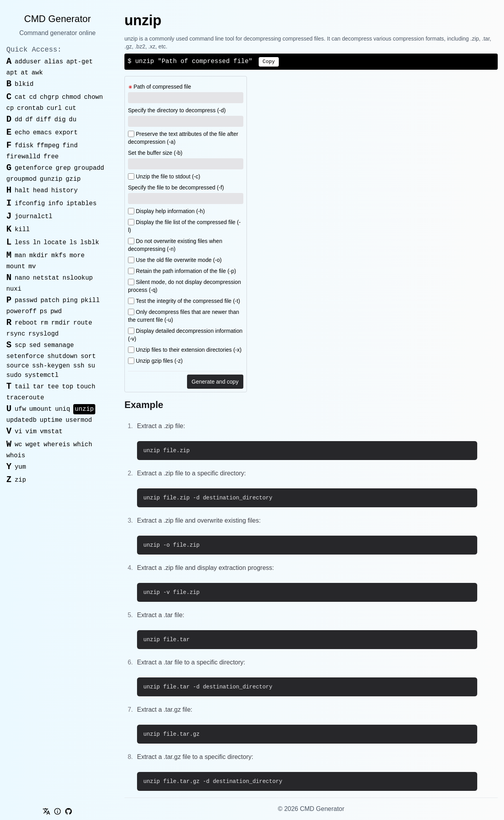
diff (44, 120)
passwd (26, 301)
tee (53, 387)
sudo (14, 375)
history (64, 191)
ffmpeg (48, 146)
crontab (30, 108)
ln (37, 243)
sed (35, 345)
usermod (79, 420)
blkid (24, 84)
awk (37, 73)
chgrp (49, 97)
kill (22, 230)
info (56, 204)
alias (54, 62)
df (29, 120)
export (67, 133)
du (73, 120)
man (20, 256)
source (18, 366)
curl (54, 108)
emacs (43, 133)
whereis (57, 445)
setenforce (25, 356)
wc (18, 445)
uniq (63, 409)
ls (73, 243)
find (70, 146)
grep (63, 168)
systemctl (41, 375)
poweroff (21, 312)
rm (44, 323)
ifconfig (30, 204)
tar (39, 387)
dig (60, 120)
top (68, 387)
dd (18, 120)
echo (22, 133)
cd (33, 97)
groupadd (89, 168)
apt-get (79, 62)
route (83, 323)
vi (18, 432)
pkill (90, 301)
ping (70, 301)
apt (12, 73)
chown (93, 97)
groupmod (21, 179)
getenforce (33, 168)
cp (10, 108)
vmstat (51, 432)
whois (16, 456)
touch (86, 387)
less (22, 243)
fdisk (24, 146)
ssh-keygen (51, 366)
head (41, 191)
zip (20, 480)
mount (16, 267)
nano (22, 278)
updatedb (21, 420)
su (91, 366)
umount (41, 409)
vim (31, 432)
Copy (269, 62)
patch (50, 301)
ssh (79, 366)
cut (71, 108)
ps (44, 312)
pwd (56, 312)
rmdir (61, 323)
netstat (46, 278)
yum (20, 467)
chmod (71, 97)
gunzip (51, 179)
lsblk (90, 243)
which (83, 445)
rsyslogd (44, 334)
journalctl (33, 217)
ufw (20, 409)
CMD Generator (57, 19)
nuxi (14, 289)
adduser (28, 62)
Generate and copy (215, 382)
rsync (16, 334)
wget (33, 445)
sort (88, 356)
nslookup (78, 278)
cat (20, 97)
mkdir (39, 256)
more (77, 256)
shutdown (62, 356)
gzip (73, 179)
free (51, 157)
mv (32, 267)
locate (55, 243)
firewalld (23, 157)
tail (22, 387)
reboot (26, 323)
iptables (81, 204)
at (25, 73)
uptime (51, 420)
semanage (59, 345)
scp (20, 345)
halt (22, 191)
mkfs (59, 256)
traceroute (25, 398)
